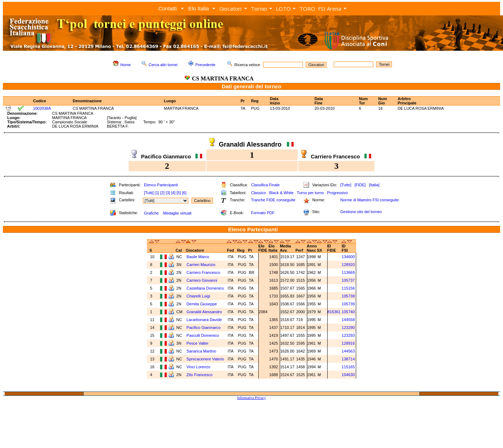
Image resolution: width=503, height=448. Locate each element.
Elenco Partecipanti (161, 185)
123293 (348, 335)
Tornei (259, 9)
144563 (348, 351)
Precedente (205, 65)
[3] (168, 193)
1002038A (42, 108)
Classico (259, 193)
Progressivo (338, 193)
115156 (348, 288)
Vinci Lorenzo (199, 367)
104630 (348, 375)
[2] (162, 193)
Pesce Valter (198, 343)
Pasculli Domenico (203, 335)
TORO (307, 9)
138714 (348, 359)
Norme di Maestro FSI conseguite (369, 200)
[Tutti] (149, 193)
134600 (348, 257)
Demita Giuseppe (202, 304)
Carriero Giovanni (202, 280)
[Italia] (374, 185)
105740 (348, 312)
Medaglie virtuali (177, 213)
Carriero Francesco (204, 272)
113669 (348, 272)
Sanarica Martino (202, 351)
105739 (348, 304)
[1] (157, 193)
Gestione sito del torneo (361, 212)
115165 (348, 367)
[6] (184, 193)
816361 (334, 312)
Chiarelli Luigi (199, 296)
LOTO (283, 9)
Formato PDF (263, 213)
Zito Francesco (200, 375)
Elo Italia (199, 8)
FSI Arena (330, 9)
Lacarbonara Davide (205, 320)
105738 (348, 296)
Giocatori (230, 9)
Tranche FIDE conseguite (273, 200)
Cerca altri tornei (163, 65)
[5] (179, 193)
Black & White (281, 193)
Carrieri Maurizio (201, 265)
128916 (348, 343)
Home (126, 65)
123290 (348, 328)
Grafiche (151, 213)
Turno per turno (310, 193)
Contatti (168, 8)
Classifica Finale (265, 185)
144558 (348, 320)
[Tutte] (346, 185)
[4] (173, 193)
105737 (348, 280)
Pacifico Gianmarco (204, 328)
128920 (348, 265)
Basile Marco (198, 257)
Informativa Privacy (251, 398)
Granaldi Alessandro (205, 312)
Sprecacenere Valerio (206, 359)
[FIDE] (360, 185)
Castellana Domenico (206, 288)
